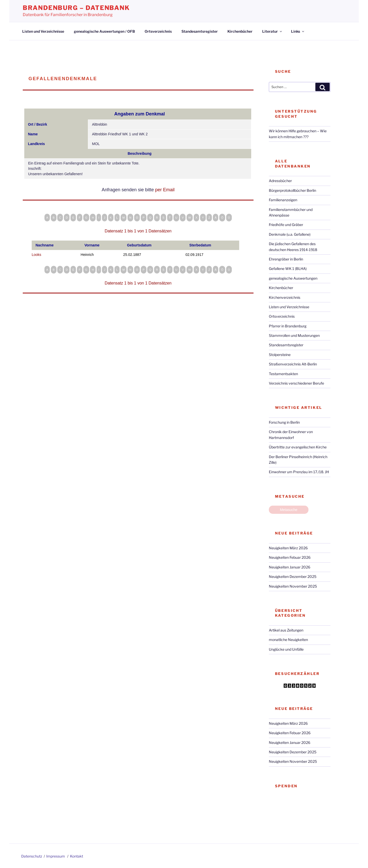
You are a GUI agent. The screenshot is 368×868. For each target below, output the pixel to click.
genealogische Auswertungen (293, 278)
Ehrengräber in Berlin (286, 259)
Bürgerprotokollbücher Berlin (292, 190)
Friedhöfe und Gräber (286, 225)
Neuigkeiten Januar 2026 (290, 567)
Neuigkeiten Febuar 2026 (290, 557)
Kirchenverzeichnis (285, 297)
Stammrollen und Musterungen (294, 335)
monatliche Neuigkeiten (288, 640)
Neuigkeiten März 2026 (288, 548)
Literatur (272, 31)
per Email (165, 190)
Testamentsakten (283, 374)
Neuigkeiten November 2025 (293, 586)
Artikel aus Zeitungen (286, 630)
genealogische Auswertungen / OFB (104, 31)
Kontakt (77, 856)
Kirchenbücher (240, 31)
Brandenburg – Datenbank (76, 8)
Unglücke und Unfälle (286, 649)
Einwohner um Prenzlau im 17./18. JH (299, 472)
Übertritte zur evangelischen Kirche (298, 447)
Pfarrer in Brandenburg (288, 326)
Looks (36, 255)
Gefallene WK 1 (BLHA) (288, 269)
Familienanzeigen (283, 200)
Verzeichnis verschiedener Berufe (296, 383)
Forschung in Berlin (284, 422)
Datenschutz (32, 856)
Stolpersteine (280, 355)
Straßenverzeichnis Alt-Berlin (293, 364)
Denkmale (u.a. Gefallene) (290, 234)
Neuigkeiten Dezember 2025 (293, 576)
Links (298, 31)
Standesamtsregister (200, 31)
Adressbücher (280, 181)
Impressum (56, 856)
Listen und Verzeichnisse (43, 31)
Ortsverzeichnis (158, 31)
